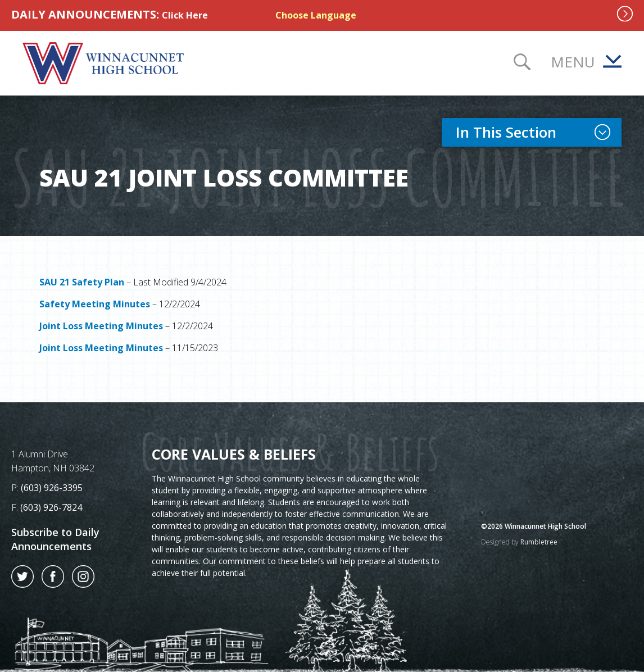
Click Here (185, 15)
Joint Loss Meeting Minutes (101, 326)
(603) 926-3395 (52, 488)
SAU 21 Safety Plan (82, 282)
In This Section (539, 131)
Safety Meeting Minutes (95, 304)
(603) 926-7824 (51, 507)
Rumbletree (539, 542)
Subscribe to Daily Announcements (55, 539)
